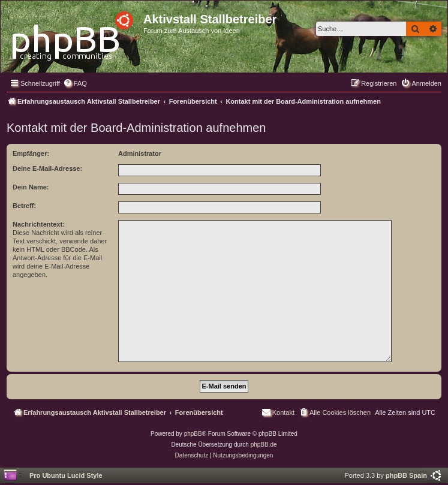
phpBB (193, 434)
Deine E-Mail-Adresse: (47, 168)
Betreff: (24, 206)
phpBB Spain (406, 475)
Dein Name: (31, 187)
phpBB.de (264, 445)
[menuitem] (75, 83)
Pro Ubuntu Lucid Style (66, 475)
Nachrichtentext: (39, 224)
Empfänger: (31, 153)
